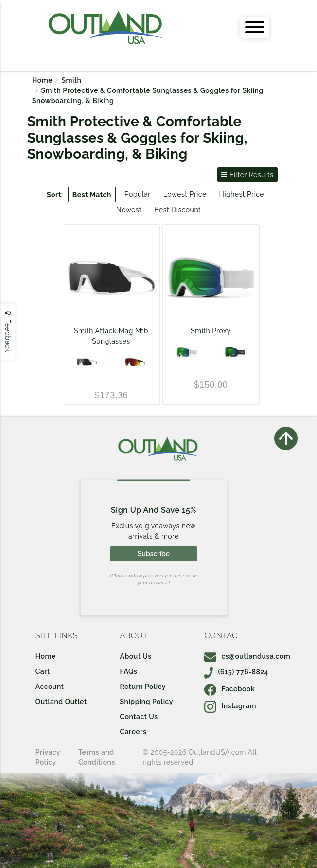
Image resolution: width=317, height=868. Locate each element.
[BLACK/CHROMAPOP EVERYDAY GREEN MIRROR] (235, 352)
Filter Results (247, 175)
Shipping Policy (147, 702)
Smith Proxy (211, 331)
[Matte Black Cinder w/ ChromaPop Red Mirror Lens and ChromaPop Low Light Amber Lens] (135, 362)
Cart (43, 671)
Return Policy (143, 687)
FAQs (129, 671)
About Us (136, 656)
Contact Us (139, 717)
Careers (133, 732)
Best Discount (177, 210)
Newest (129, 210)
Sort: (55, 195)
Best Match (92, 195)
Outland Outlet (61, 702)
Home (42, 80)
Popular (138, 194)
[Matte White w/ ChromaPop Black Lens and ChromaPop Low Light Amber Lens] (87, 362)
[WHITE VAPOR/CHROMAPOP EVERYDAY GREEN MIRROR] (187, 352)
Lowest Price (185, 194)
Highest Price (242, 194)
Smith (72, 80)
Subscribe (154, 554)
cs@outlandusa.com (247, 656)
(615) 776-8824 (236, 672)
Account (50, 687)
